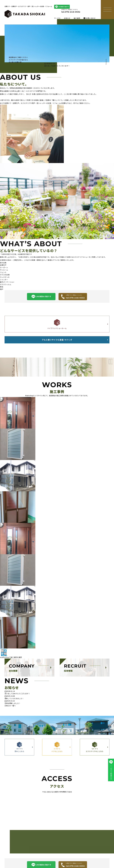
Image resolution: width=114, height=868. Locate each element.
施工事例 (77, 18)
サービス (57, 18)
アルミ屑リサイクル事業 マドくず (57, 344)
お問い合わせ (90, 18)
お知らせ (67, 18)
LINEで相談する (111, 770)
